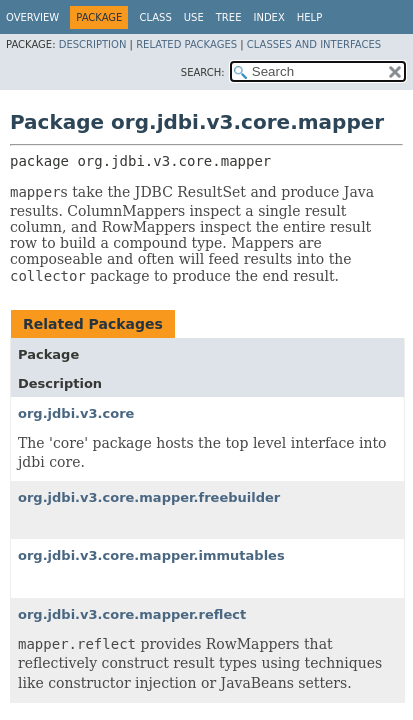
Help (309, 17)
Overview (32, 17)
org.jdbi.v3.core (76, 413)
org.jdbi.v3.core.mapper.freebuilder (149, 497)
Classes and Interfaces (314, 44)
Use (194, 17)
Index (268, 17)
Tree (229, 17)
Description (93, 44)
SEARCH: (203, 72)
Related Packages (186, 44)
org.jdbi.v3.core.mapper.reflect (132, 614)
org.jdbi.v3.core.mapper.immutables (151, 555)
